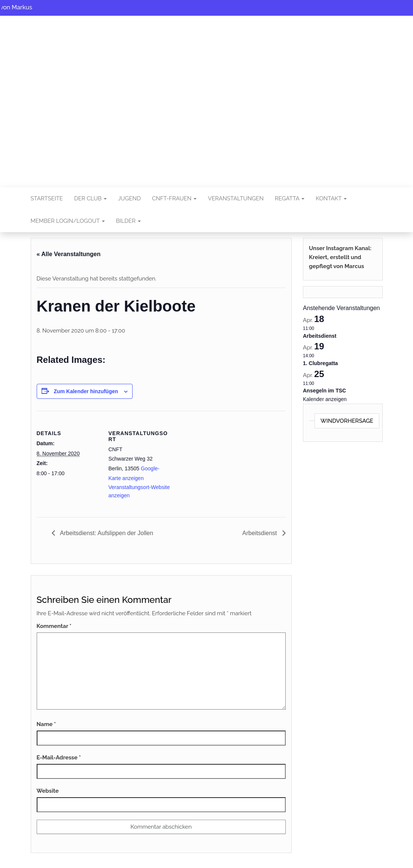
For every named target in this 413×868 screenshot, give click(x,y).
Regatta (290, 198)
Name (46, 724)
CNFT (207, 96)
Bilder (128, 221)
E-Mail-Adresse (59, 758)
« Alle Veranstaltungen (69, 254)
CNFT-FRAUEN (174, 198)
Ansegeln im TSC (324, 391)
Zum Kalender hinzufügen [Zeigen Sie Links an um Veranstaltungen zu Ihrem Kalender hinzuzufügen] (86, 391)
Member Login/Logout (68, 221)
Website (48, 791)
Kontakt (331, 198)
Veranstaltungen (236, 198)
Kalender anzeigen (325, 399)
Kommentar (54, 626)
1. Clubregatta (320, 363)
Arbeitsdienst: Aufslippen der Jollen (106, 533)
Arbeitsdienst (260, 533)
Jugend (129, 198)
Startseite (47, 198)
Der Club (90, 198)
